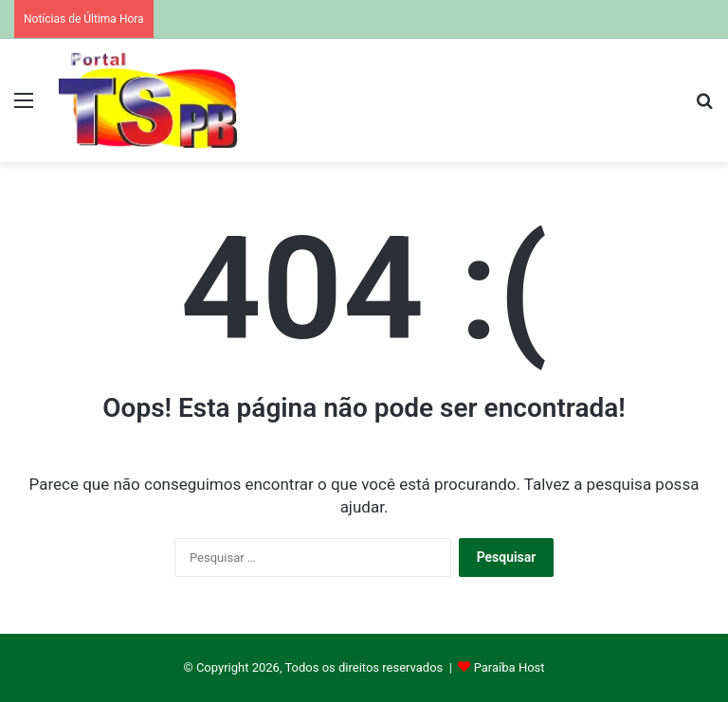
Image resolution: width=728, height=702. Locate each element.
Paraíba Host (510, 667)
